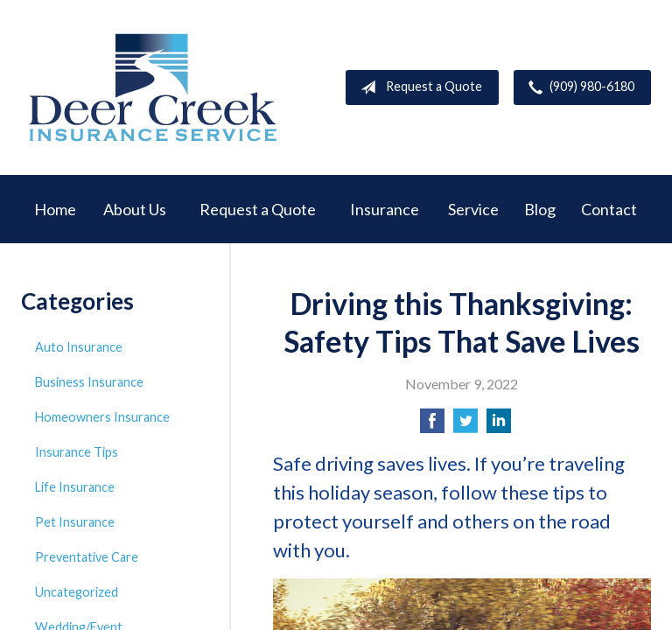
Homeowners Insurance (102, 417)
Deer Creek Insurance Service (152, 87)
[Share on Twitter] (465, 426)
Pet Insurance (75, 522)
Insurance (385, 209)
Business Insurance (89, 382)
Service (473, 209)
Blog (540, 209)
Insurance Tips (77, 452)
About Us (135, 209)
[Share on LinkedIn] (499, 426)
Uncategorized (77, 592)
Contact (609, 209)
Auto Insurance (79, 347)
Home (55, 209)
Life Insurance (75, 487)
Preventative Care (87, 557)
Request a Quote (418, 87)
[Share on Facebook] (432, 426)
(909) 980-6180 (578, 87)
